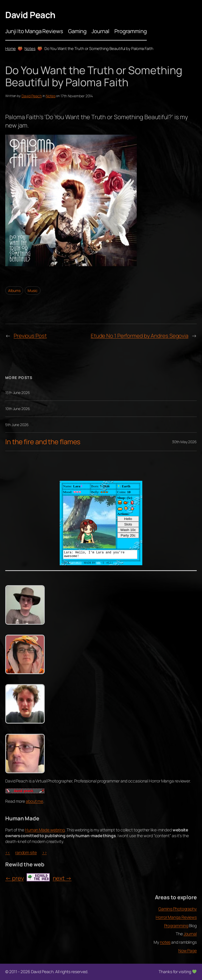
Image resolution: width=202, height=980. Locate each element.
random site (26, 852)
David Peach (30, 15)
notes (165, 942)
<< (8, 852)
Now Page (188, 951)
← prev (14, 878)
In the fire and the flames (43, 442)
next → (62, 878)
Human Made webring (45, 830)
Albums (14, 291)
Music (33, 291)
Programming (176, 926)
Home (11, 48)
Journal (190, 934)
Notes (30, 48)
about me (34, 801)
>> (44, 852)
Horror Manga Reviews (176, 917)
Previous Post (30, 336)
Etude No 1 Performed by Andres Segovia (140, 336)
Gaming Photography (178, 909)
